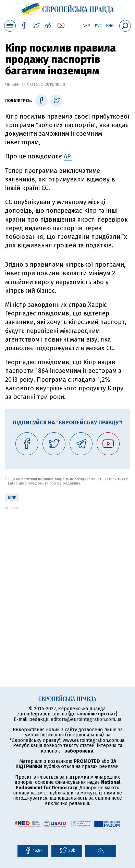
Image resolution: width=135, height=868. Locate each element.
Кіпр (12, 498)
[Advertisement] (67, 578)
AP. (68, 156)
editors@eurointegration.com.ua (86, 719)
